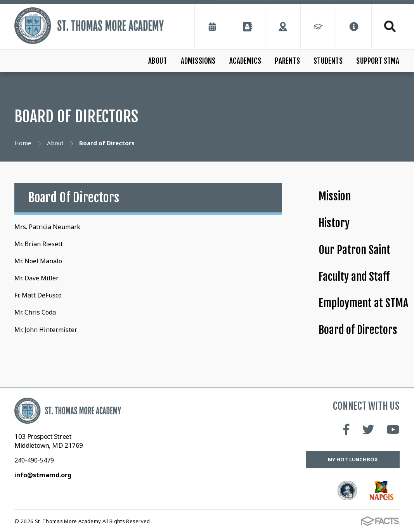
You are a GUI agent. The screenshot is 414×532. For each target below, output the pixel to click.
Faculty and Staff (354, 277)
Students (328, 61)
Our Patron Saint (354, 250)
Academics (245, 61)
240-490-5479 (34, 460)
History (334, 223)
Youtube (393, 429)
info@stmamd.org (43, 475)
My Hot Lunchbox (353, 459)
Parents (287, 61)
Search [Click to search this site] (390, 26)
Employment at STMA (363, 303)
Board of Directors (358, 330)
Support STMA (378, 61)
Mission (335, 196)
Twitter (368, 429)
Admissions (198, 61)
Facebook (346, 429)
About (158, 61)
